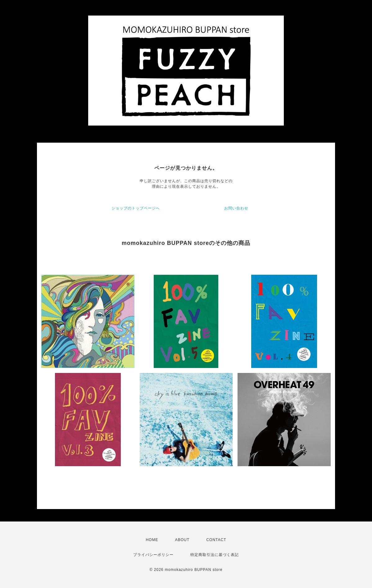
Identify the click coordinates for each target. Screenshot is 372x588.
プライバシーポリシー (153, 555)
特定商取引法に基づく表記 (215, 555)
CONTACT (216, 540)
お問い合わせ (236, 208)
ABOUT (182, 540)
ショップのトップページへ (136, 208)
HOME (152, 540)
